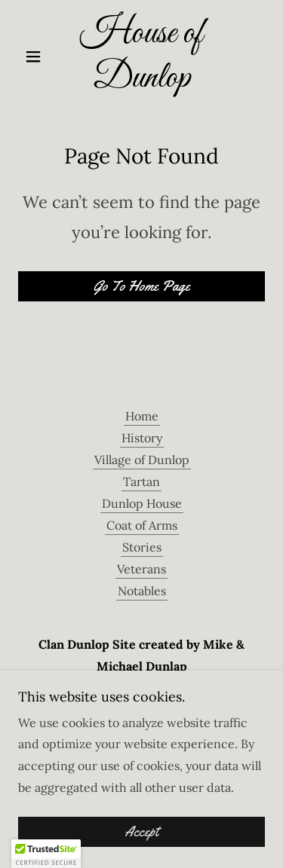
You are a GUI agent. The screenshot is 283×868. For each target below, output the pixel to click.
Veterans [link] (141, 569)
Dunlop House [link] (142, 503)
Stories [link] (142, 547)
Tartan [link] (141, 481)
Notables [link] (142, 591)
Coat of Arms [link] (142, 525)
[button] (37, 57)
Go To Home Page (142, 286)
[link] (141, 57)
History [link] (142, 438)
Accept (141, 832)
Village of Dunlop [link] (142, 460)
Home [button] (142, 416)
